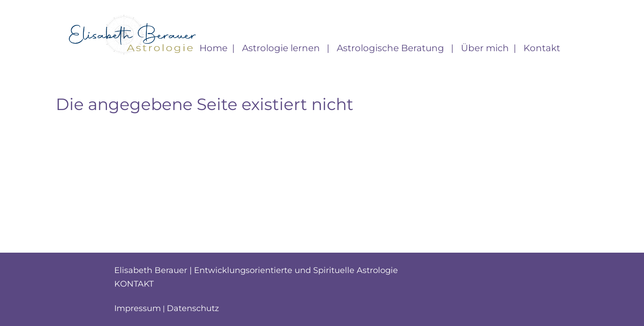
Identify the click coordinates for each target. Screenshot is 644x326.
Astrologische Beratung (392, 48)
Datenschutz (193, 308)
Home (213, 48)
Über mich (485, 48)
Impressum (138, 308)
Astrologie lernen (282, 48)
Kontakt (542, 48)
